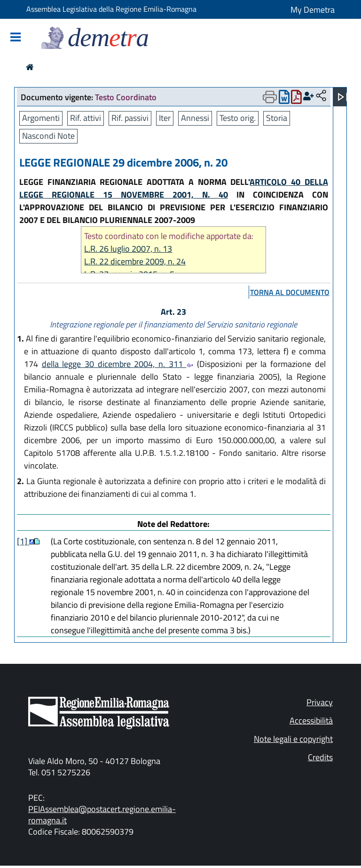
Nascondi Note (48, 136)
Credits (320, 757)
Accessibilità (311, 721)
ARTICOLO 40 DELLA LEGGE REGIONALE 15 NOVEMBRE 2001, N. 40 (174, 188)
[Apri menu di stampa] (270, 97)
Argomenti (41, 118)
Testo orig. (238, 118)
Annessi (195, 118)
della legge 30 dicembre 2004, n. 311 (118, 364)
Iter (165, 118)
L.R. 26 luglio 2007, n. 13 (128, 249)
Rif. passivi (130, 118)
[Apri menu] (343, 97)
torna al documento (290, 292)
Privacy (320, 702)
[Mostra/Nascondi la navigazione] (16, 38)
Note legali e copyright (293, 739)
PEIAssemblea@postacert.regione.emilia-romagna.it (102, 815)
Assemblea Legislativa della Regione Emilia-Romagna (111, 9)
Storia (277, 118)
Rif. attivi (86, 118)
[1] (23, 541)
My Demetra (313, 10)
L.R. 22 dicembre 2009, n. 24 (135, 261)
